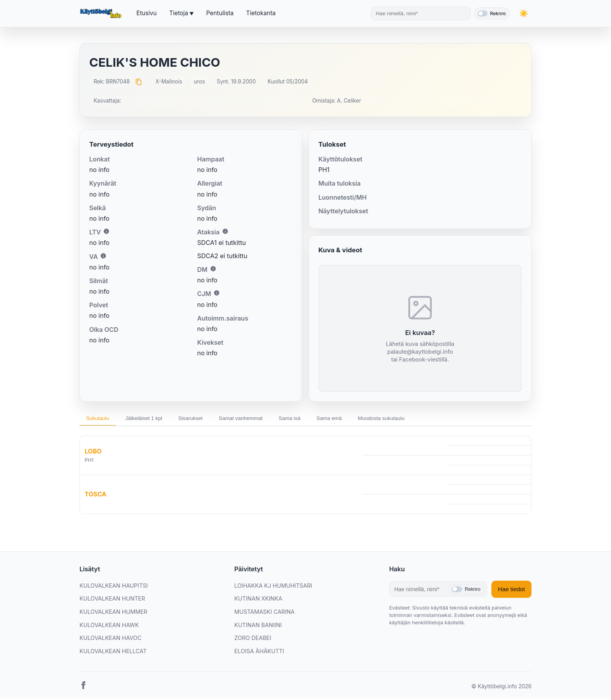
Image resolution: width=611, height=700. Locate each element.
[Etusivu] (102, 14)
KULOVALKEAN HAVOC (110, 639)
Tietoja (178, 13)
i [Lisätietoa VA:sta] (103, 256)
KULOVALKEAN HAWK (109, 626)
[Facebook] (83, 689)
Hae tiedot (511, 591)
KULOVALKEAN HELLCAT (113, 653)
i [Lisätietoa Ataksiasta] (225, 231)
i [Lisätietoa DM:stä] (213, 269)
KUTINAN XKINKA (258, 600)
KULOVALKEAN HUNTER (112, 600)
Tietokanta (261, 13)
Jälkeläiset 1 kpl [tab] (151, 419)
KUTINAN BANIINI (258, 626)
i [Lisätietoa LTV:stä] (106, 231)
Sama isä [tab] (312, 419)
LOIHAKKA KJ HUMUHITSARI (273, 587)
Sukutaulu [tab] (100, 419)
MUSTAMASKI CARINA (264, 613)
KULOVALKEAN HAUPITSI (114, 587)
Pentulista (220, 13)
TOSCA (95, 496)
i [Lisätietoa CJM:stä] (217, 293)
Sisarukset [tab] (202, 419)
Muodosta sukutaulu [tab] (413, 419)
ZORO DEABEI (253, 639)
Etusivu (147, 13)
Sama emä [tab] (356, 419)
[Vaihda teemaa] (524, 13)
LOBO (93, 453)
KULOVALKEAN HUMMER (113, 613)
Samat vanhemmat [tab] (258, 419)
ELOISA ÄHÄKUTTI (259, 653)
